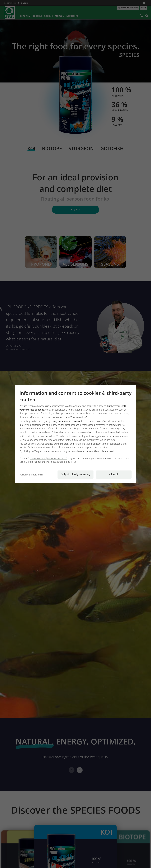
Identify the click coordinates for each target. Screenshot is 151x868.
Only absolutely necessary (75, 474)
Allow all (114, 474)
